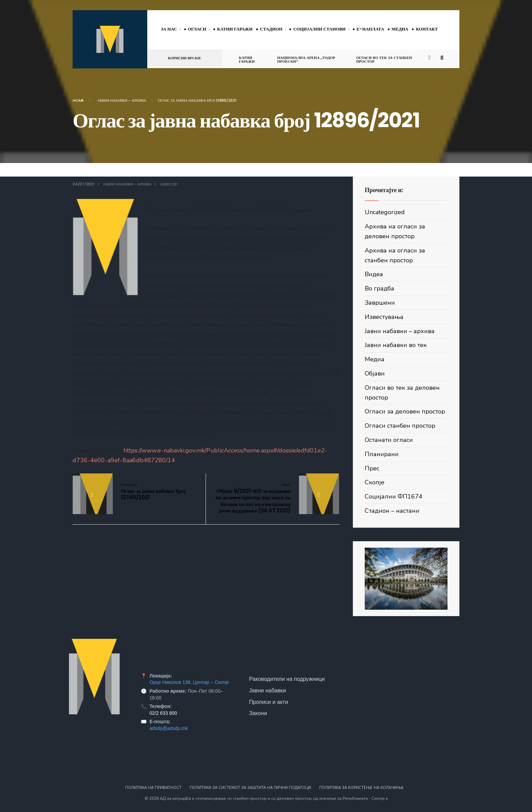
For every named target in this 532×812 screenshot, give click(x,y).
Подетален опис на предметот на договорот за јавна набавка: (206, 354)
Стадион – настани (392, 511)
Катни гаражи (235, 29)
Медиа (400, 29)
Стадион (271, 29)
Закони (258, 713)
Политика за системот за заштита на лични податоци (250, 788)
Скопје (375, 482)
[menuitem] (173, 29)
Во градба (379, 288)
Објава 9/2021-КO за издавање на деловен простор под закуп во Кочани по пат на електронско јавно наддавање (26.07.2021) (253, 498)
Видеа (374, 274)
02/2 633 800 (163, 713)
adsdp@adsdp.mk (168, 728)
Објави (375, 373)
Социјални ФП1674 (394, 496)
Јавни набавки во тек (396, 345)
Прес (372, 468)
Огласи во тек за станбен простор (384, 59)
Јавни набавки (268, 690)
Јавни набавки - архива (122, 100)
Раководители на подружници (287, 679)
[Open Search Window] (443, 57)
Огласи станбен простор (400, 426)
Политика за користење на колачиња (361, 788)
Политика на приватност (153, 788)
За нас (169, 29)
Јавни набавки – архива (400, 331)
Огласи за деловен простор (405, 411)
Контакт (427, 29)
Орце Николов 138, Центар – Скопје (189, 682)
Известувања (384, 317)
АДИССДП (169, 184)
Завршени (380, 303)
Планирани (382, 454)
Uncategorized (385, 212)
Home (78, 100)
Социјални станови (319, 29)
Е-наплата (370, 29)
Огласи (197, 29)
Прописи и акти (269, 702)
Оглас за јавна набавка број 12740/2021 (153, 491)
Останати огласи (389, 440)
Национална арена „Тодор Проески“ (306, 59)
